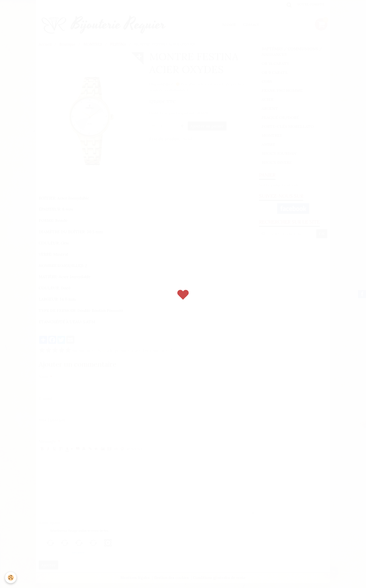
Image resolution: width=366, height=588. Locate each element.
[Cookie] (11, 578)
